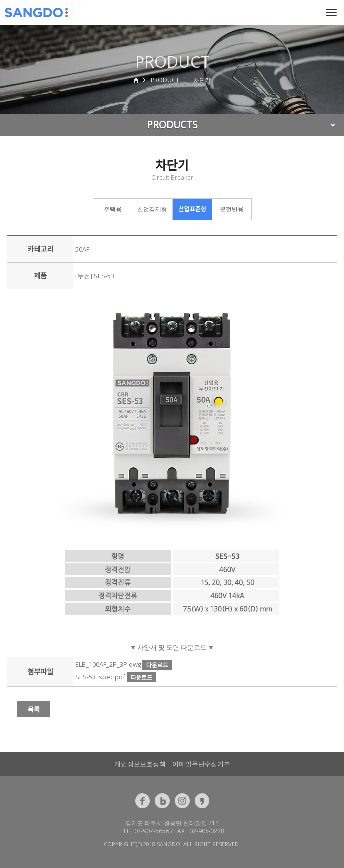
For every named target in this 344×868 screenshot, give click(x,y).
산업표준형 (192, 209)
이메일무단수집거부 (201, 764)
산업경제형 (152, 209)
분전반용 (232, 209)
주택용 (113, 209)
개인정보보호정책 (140, 764)
